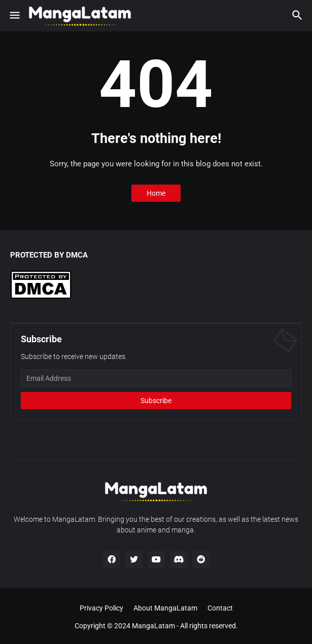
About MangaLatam (165, 608)
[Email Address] (156, 378)
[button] (14, 16)
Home (156, 193)
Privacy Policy (101, 608)
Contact (220, 608)
